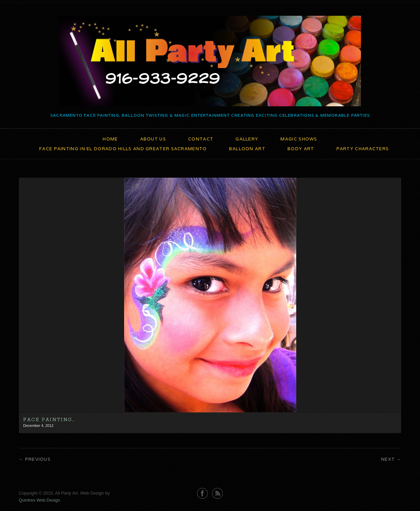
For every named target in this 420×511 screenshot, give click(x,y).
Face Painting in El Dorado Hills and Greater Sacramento (123, 149)
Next (388, 459)
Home (110, 139)
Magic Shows (299, 139)
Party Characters (363, 149)
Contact (201, 139)
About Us (153, 139)
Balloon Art (247, 149)
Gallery (247, 139)
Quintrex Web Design (39, 500)
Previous (38, 459)
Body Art (301, 149)
